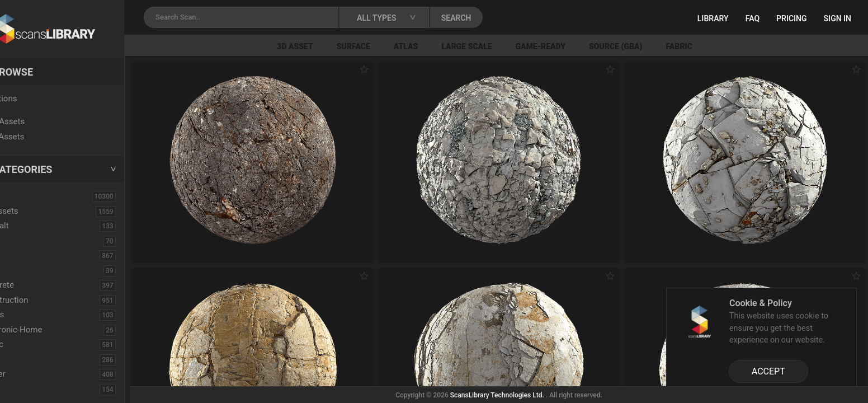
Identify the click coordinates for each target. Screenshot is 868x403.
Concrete (31, 285)
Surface (383, 46)
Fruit (23, 389)
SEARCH (492, 18)
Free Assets (37, 137)
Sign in (838, 18)
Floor (24, 359)
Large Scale (496, 46)
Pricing (792, 18)
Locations (33, 99)
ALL (22, 196)
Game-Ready (570, 46)
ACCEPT (768, 371)
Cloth (24, 270)
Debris (27, 315)
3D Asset (325, 46)
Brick (24, 241)
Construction (39, 300)
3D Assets (34, 211)
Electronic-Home (46, 330)
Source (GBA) (645, 46)
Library (713, 18)
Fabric (708, 46)
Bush (24, 255)
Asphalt (29, 226)
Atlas (436, 46)
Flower (27, 374)
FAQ (753, 18)
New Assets (37, 121)
